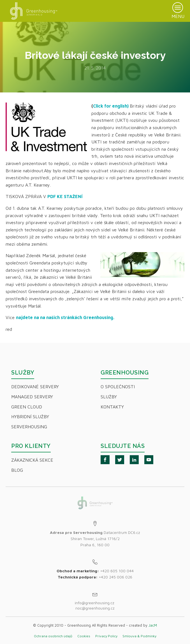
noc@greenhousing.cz (95, 608)
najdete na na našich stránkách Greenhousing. (65, 317)
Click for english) (111, 106)
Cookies (84, 636)
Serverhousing (29, 427)
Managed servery (32, 397)
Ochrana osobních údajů (53, 636)
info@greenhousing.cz (95, 603)
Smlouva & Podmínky (139, 636)
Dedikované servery (35, 387)
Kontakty (112, 407)
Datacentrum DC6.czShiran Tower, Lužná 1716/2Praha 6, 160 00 (95, 539)
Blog (17, 470)
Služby (109, 397)
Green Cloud (27, 407)
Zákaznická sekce (32, 460)
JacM (153, 625)
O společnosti (118, 387)
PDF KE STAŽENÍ (66, 196)
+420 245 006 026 (115, 577)
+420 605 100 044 (117, 571)
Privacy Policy (106, 636)
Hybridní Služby (30, 417)
